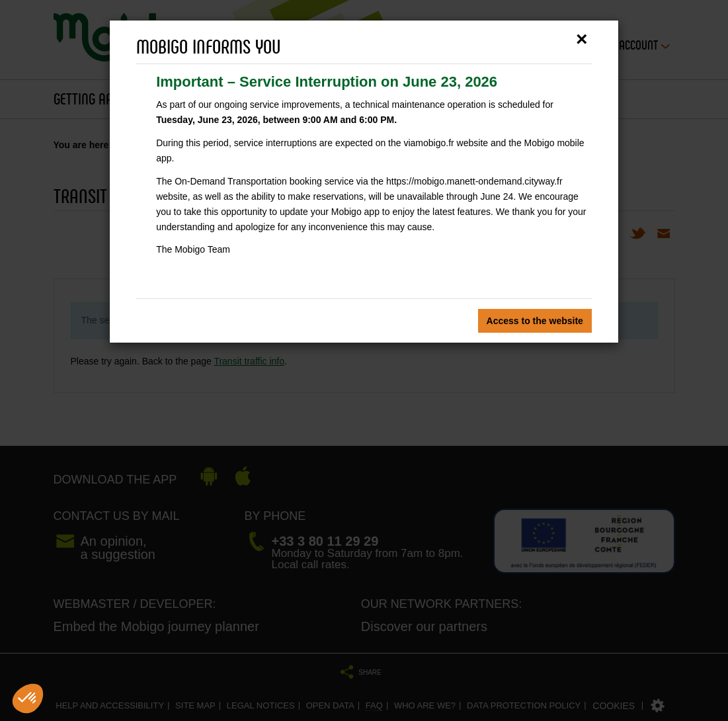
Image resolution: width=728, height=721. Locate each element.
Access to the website (535, 321)
